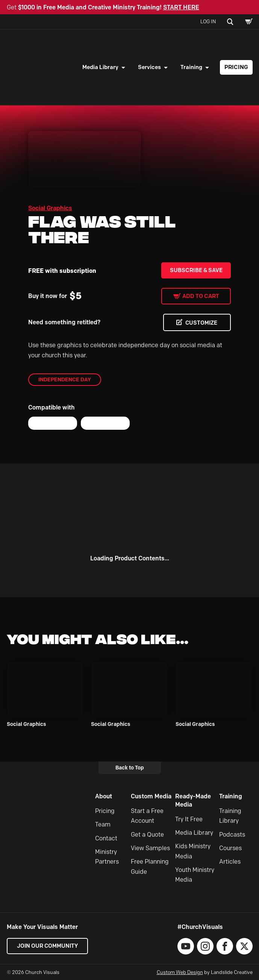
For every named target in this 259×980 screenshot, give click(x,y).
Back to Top (130, 768)
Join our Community (48, 946)
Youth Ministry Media (195, 875)
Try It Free (189, 819)
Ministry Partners (107, 857)
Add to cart (201, 296)
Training (191, 67)
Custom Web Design (180, 972)
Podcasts (232, 835)
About (104, 797)
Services (149, 67)
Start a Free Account (147, 816)
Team (103, 825)
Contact (106, 838)
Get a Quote (147, 835)
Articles (230, 862)
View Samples (150, 848)
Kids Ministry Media (193, 851)
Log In (208, 21)
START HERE (181, 7)
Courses (230, 848)
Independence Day (65, 379)
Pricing (236, 67)
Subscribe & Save (196, 270)
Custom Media (151, 797)
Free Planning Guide (150, 867)
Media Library (100, 67)
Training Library (230, 816)
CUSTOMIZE (201, 323)
